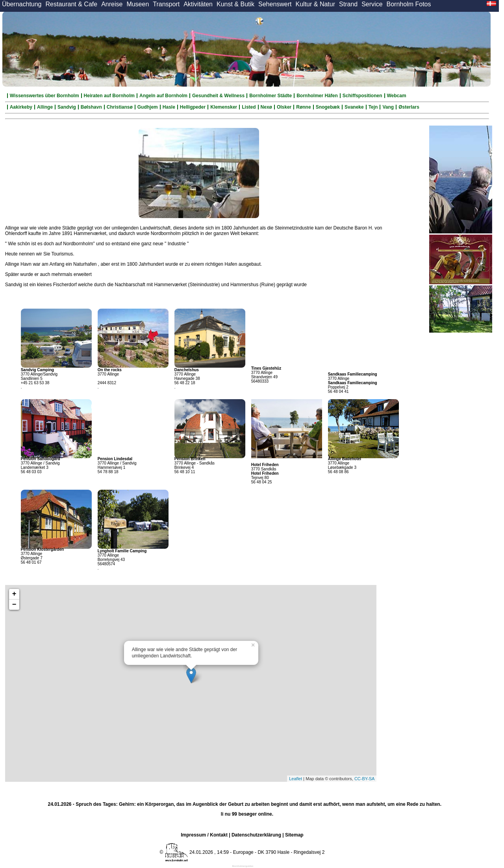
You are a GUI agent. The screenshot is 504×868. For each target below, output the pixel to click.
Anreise (112, 4)
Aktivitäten (198, 4)
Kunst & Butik (235, 4)
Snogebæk (328, 107)
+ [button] (14, 594)
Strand (348, 4)
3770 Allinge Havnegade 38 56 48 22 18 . (187, 378)
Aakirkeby (21, 107)
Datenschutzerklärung (256, 835)
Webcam (397, 96)
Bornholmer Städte (271, 96)
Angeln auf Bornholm (163, 96)
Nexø (266, 107)
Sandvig (67, 107)
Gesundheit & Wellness (218, 96)
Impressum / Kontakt (204, 835)
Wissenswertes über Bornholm (44, 96)
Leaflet (296, 779)
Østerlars (409, 107)
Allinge (45, 107)
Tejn (373, 107)
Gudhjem (148, 107)
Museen (138, 4)
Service (372, 4)
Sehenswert (275, 4)
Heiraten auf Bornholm (109, 96)
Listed (249, 107)
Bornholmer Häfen (317, 96)
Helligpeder (193, 107)
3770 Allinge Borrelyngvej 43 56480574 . (122, 560)
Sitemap (294, 835)
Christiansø (120, 107)
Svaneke (354, 107)
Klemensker (224, 107)
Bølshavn (91, 107)
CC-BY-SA (365, 779)
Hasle (169, 107)
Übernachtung (22, 4)
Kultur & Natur (315, 4)
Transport (166, 4)
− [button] (14, 605)
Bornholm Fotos (409, 4)
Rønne (303, 107)
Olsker (284, 107)
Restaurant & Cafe (72, 4)
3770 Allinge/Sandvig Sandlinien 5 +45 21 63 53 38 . (39, 378)
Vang (388, 107)
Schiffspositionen (362, 96)
